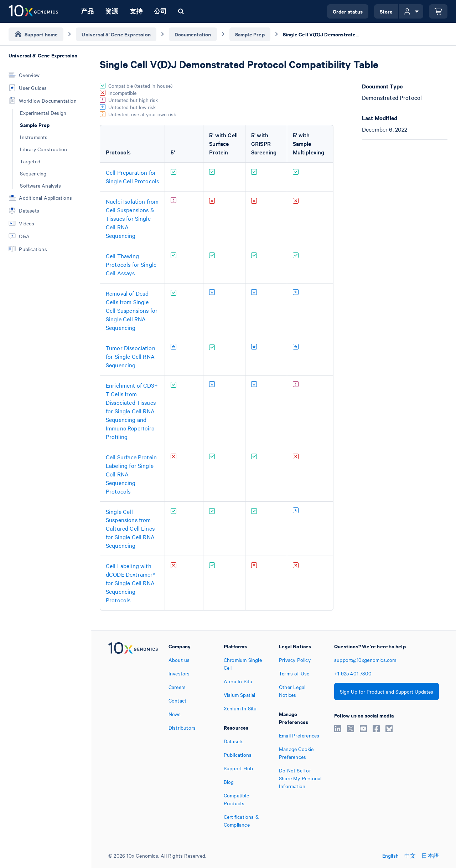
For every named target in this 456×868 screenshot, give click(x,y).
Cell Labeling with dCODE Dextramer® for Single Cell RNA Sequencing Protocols (131, 583)
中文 (410, 856)
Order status (348, 11)
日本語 (430, 856)
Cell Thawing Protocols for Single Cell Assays (131, 264)
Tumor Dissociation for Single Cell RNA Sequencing (131, 356)
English (390, 856)
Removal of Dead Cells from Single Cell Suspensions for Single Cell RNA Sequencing (132, 310)
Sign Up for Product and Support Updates (387, 691)
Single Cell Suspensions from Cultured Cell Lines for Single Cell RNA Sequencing (130, 529)
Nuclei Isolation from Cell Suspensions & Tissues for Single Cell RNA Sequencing (132, 218)
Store (386, 11)
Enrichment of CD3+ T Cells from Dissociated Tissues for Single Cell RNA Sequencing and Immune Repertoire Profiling (132, 411)
